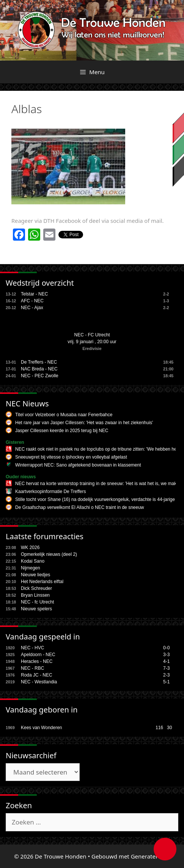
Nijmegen (31, 568)
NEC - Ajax (32, 308)
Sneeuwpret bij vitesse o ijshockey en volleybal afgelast (71, 457)
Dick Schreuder (36, 588)
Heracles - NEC (37, 661)
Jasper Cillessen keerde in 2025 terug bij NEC (62, 431)
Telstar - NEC (34, 294)
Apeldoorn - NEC (38, 655)
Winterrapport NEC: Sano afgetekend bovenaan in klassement (78, 465)
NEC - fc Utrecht (37, 602)
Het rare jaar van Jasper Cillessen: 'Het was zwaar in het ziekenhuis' (84, 423)
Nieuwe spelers (36, 609)
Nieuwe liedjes (35, 575)
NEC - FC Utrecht (92, 335)
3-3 (166, 655)
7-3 (166, 668)
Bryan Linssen (35, 595)
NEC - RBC (32, 668)
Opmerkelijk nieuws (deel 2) (49, 554)
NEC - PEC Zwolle (40, 376)
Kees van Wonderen (42, 728)
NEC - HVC (32, 648)
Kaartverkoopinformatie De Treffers (51, 492)
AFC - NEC (32, 301)
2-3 (166, 675)
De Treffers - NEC (39, 362)
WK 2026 (30, 548)
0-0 (166, 648)
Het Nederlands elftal (42, 582)
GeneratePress (150, 856)
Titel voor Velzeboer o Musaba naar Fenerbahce (64, 415)
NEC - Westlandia (39, 682)
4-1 (166, 661)
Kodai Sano (33, 561)
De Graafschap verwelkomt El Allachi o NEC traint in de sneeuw (80, 507)
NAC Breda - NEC (39, 369)
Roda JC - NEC (37, 675)
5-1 (166, 682)
